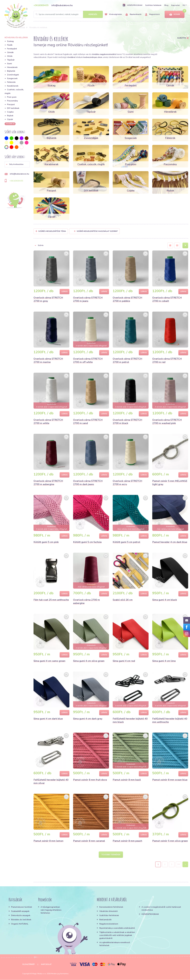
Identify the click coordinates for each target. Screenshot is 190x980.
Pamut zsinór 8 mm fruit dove (90, 780)
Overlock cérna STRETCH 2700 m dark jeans (88, 483)
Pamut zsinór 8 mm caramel (89, 841)
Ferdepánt (12, 49)
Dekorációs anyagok (21, 916)
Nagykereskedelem (109, 924)
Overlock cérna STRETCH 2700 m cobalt (167, 299)
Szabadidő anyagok (20, 911)
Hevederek (12, 67)
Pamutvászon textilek (22, 907)
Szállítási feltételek (153, 5)
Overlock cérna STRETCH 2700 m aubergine (48, 483)
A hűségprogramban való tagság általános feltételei (51, 910)
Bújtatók (11, 71)
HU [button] (184, 5)
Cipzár (10, 119)
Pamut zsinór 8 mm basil (127, 780)
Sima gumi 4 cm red (124, 661)
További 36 (10, 124)
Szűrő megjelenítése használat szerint (96, 231)
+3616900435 (41, 5)
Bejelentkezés (133, 14)
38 (178, 864)
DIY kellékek (13, 108)
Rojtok (10, 116)
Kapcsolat (175, 5)
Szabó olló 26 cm (123, 600)
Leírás (65, 292)
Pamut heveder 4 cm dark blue (170, 542)
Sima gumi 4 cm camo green (49, 661)
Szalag (10, 41)
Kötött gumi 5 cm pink (46, 542)
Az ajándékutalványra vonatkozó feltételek (115, 944)
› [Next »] (185, 864)
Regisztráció (152, 14)
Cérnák (10, 52)
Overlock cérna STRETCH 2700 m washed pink (167, 422)
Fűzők (10, 45)
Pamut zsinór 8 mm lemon (48, 841)
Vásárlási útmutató (108, 911)
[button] (17, 164)
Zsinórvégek (13, 75)
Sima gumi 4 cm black (165, 600)
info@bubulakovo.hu (62, 5)
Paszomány (12, 101)
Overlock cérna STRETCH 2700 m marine (48, 360)
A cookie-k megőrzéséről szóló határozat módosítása (161, 909)
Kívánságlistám (113, 14)
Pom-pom (12, 97)
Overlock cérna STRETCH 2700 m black (127, 422)
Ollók (10, 56)
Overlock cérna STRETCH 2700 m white (48, 422)
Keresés (93, 14)
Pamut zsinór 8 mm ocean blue (170, 780)
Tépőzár (11, 60)
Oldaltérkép (28, 964)
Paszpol (11, 104)
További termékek (111, 855)
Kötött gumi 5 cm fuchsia (87, 542)
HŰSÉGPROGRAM (132, 5)
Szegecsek (12, 78)
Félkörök (11, 82)
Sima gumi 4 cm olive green (89, 661)
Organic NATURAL (20, 924)
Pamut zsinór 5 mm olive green (170, 841)
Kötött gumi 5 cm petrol (126, 542)
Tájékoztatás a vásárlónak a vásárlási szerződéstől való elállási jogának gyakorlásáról (117, 935)
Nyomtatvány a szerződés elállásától (117, 928)
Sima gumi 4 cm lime (164, 661)
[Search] (68, 14)
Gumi (9, 64)
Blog (166, 5)
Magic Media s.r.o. (39, 974)
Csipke (10, 112)
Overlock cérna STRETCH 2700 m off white (88, 360)
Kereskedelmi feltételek (111, 907)
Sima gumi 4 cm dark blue (48, 719)
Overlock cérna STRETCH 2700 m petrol (127, 360)
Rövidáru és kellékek (21, 920)
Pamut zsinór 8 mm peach (127, 841)
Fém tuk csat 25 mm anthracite (51, 600)
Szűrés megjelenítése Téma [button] (52, 231)
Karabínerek (13, 86)
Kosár (175, 14)
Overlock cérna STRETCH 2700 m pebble (127, 299)
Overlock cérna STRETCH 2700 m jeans (88, 299)
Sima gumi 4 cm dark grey (88, 719)
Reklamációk (105, 920)
